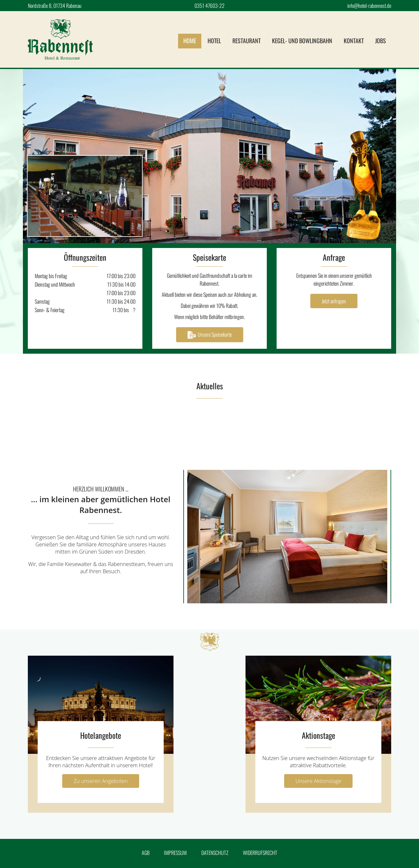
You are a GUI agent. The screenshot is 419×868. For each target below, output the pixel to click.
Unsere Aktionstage (319, 781)
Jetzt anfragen (334, 301)
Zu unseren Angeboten (101, 781)
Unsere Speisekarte (210, 335)
